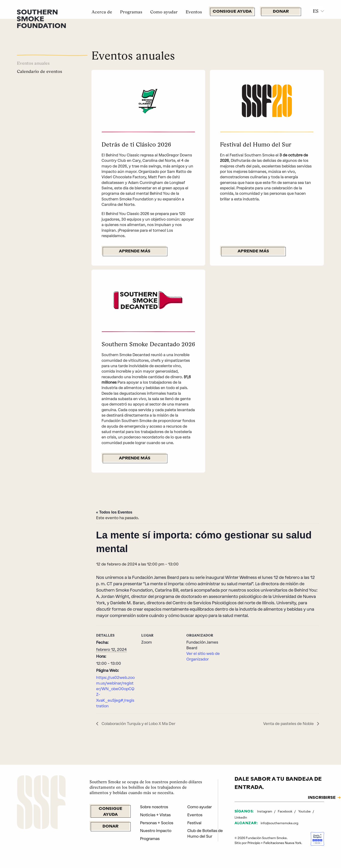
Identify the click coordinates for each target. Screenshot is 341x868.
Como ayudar (164, 12)
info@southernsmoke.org (279, 823)
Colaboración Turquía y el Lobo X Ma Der (138, 724)
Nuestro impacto (156, 831)
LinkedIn (241, 817)
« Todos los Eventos (114, 512)
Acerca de (102, 12)
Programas (131, 12)
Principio (254, 843)
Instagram (265, 811)
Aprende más (135, 251)
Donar (281, 12)
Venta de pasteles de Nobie (289, 724)
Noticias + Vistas (155, 815)
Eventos (194, 12)
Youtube (305, 811)
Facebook (285, 811)
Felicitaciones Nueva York (282, 843)
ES (316, 11)
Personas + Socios (157, 823)
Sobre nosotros (154, 807)
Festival (194, 823)
